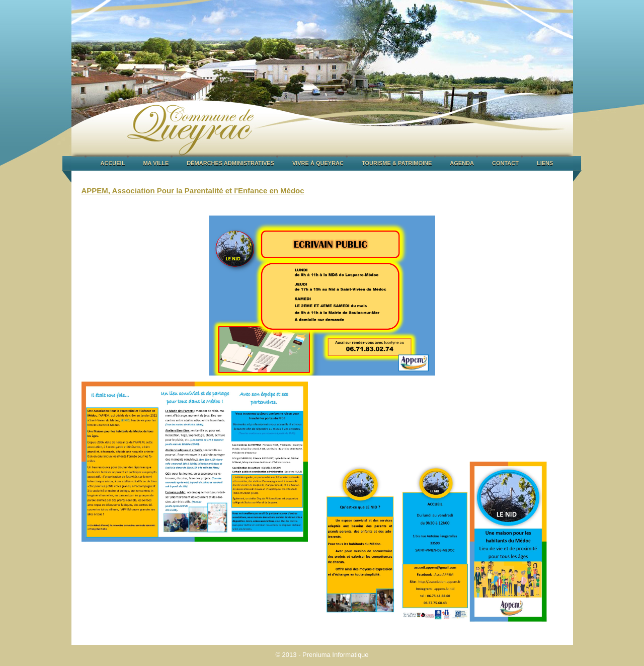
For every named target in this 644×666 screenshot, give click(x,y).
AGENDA (462, 163)
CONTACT (505, 163)
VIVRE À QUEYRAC (318, 163)
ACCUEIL (113, 163)
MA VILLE (156, 163)
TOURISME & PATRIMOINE (397, 163)
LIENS (545, 163)
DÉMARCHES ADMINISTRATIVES (230, 163)
